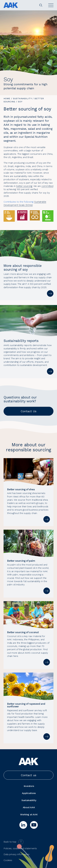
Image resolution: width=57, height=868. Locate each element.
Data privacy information (17, 854)
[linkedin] (23, 825)
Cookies (8, 860)
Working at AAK (29, 814)
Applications (29, 793)
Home (7, 98)
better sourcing (24, 186)
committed (47, 186)
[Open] (51, 5)
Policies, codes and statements (20, 848)
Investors (29, 786)
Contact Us (29, 411)
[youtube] (34, 825)
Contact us (29, 775)
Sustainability (22, 98)
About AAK (29, 807)
